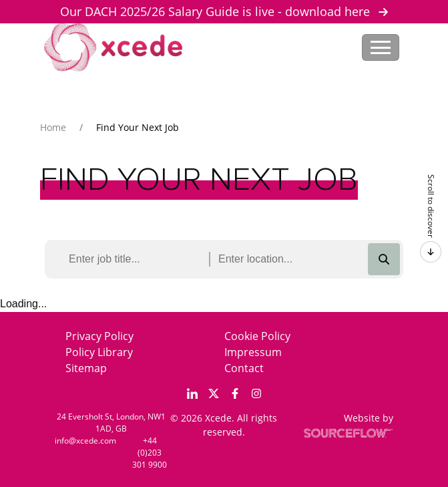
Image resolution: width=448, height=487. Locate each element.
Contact (244, 368)
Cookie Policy (257, 336)
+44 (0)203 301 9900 (150, 453)
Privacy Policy (99, 336)
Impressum (253, 352)
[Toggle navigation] (381, 47)
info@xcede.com (85, 441)
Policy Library (99, 352)
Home (53, 127)
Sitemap (86, 368)
